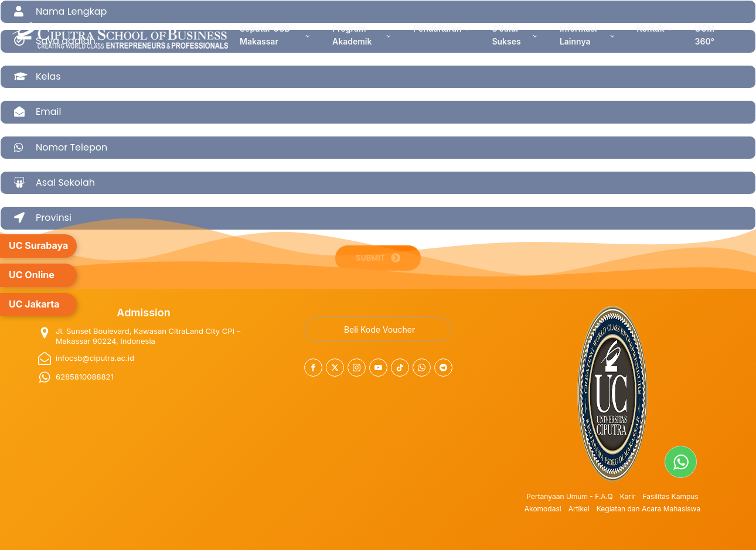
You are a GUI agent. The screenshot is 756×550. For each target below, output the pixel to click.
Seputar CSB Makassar (265, 35)
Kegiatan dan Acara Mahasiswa (649, 509)
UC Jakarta (34, 304)
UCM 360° (705, 35)
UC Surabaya (38, 245)
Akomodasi (543, 509)
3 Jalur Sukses (506, 35)
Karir (628, 496)
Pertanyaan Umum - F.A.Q (569, 496)
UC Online (32, 275)
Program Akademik (352, 35)
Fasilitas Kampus (671, 496)
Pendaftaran (437, 28)
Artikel (579, 509)
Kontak (650, 28)
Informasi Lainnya (578, 35)
